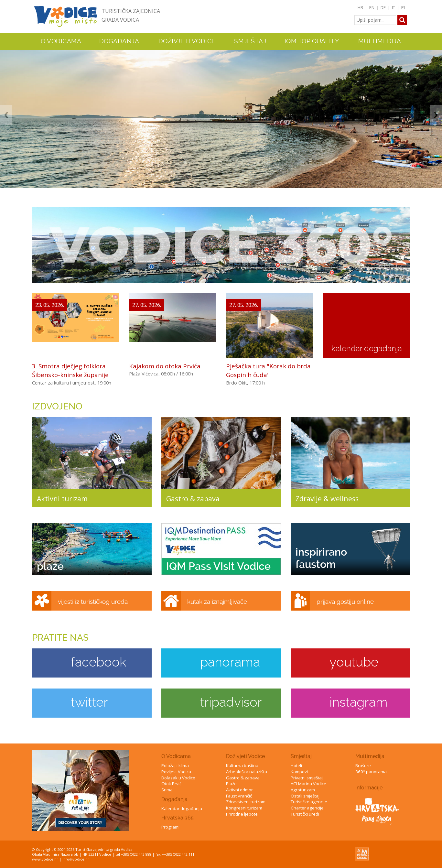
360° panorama (371, 772)
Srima (167, 790)
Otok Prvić (171, 784)
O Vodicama (176, 756)
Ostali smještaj (305, 796)
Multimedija (370, 756)
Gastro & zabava (243, 778)
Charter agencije (307, 808)
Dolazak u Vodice (178, 778)
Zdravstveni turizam (246, 802)
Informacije (369, 788)
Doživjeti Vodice (245, 756)
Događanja (119, 41)
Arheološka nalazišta (247, 772)
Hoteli (296, 765)
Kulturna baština (242, 765)
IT (393, 7)
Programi (170, 827)
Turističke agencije (309, 802)
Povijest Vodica (176, 772)
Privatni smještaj (307, 778)
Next (436, 115)
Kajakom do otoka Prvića (165, 366)
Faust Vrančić (239, 796)
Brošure (363, 765)
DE (383, 7)
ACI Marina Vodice (308, 784)
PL (404, 7)
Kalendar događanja (182, 808)
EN (372, 7)
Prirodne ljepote (242, 814)
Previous (6, 115)
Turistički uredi (305, 814)
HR (360, 7)
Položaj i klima (175, 765)
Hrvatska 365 (178, 818)
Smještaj (301, 756)
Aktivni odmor (239, 790)
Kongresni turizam (244, 808)
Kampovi (299, 772)
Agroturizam (303, 790)
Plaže (231, 784)
